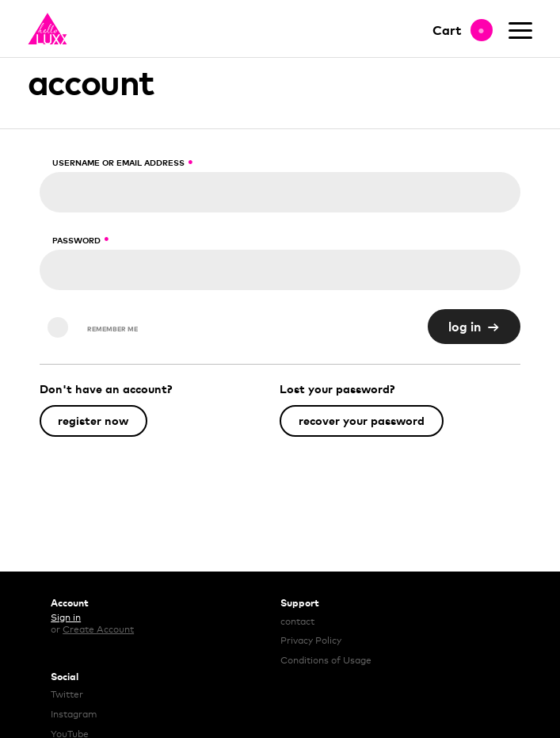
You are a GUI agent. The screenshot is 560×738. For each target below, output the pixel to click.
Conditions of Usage (326, 660)
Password (75, 240)
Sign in (66, 618)
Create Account (98, 629)
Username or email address (117, 163)
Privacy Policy (311, 640)
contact (297, 621)
